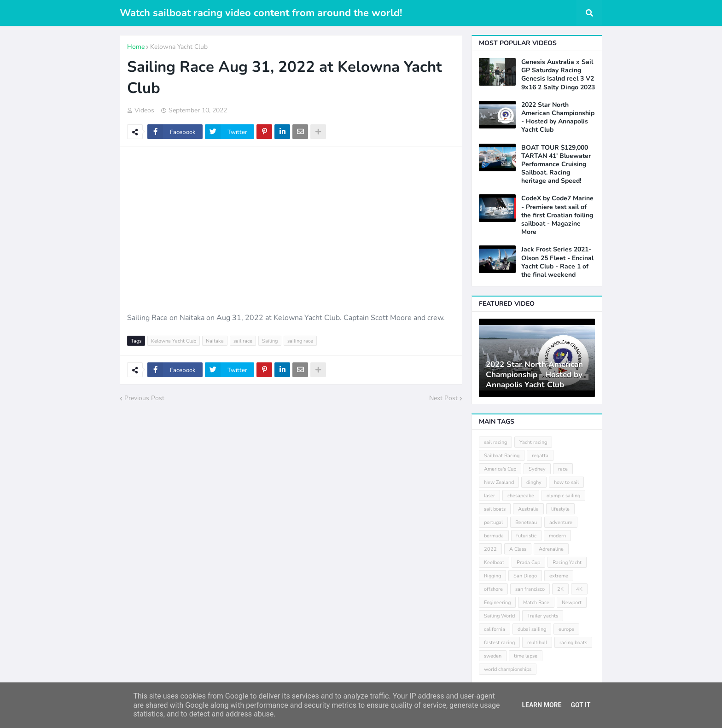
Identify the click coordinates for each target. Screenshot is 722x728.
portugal (493, 522)
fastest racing (499, 643)
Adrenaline (551, 549)
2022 (490, 549)
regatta (540, 456)
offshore (493, 589)
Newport (572, 603)
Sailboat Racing (502, 456)
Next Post (443, 398)
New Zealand (499, 482)
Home (136, 47)
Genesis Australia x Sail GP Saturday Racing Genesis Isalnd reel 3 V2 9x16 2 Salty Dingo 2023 (558, 75)
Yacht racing (533, 442)
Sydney (537, 469)
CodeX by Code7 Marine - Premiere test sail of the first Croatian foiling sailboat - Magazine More (557, 215)
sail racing (495, 442)
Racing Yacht (567, 562)
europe (566, 629)
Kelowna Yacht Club (179, 47)
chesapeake (521, 496)
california (495, 629)
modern (557, 536)
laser (489, 496)
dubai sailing (532, 629)
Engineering (497, 603)
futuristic (526, 536)
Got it (580, 705)
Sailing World (499, 616)
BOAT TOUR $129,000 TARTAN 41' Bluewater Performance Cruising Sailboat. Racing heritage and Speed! (556, 165)
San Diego (525, 576)
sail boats (495, 509)
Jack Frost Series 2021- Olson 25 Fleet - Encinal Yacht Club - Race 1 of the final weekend (557, 262)
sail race (243, 341)
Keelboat (494, 562)
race (563, 469)
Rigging (492, 576)
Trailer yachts (543, 616)
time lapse (526, 656)
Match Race (536, 603)
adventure (561, 522)
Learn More (541, 705)
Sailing (270, 341)
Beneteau (526, 522)
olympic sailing (563, 496)
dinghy (534, 482)
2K (560, 589)
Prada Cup (528, 562)
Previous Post (144, 398)
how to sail (566, 482)
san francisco (530, 589)
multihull (537, 643)
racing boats (573, 643)
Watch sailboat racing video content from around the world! (261, 13)
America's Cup (500, 469)
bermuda (494, 536)
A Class (518, 549)
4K (579, 589)
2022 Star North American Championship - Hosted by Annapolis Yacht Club (558, 118)
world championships (508, 669)
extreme (559, 576)
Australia (528, 509)
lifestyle (560, 509)
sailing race (300, 341)
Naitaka (215, 341)
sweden (493, 656)
